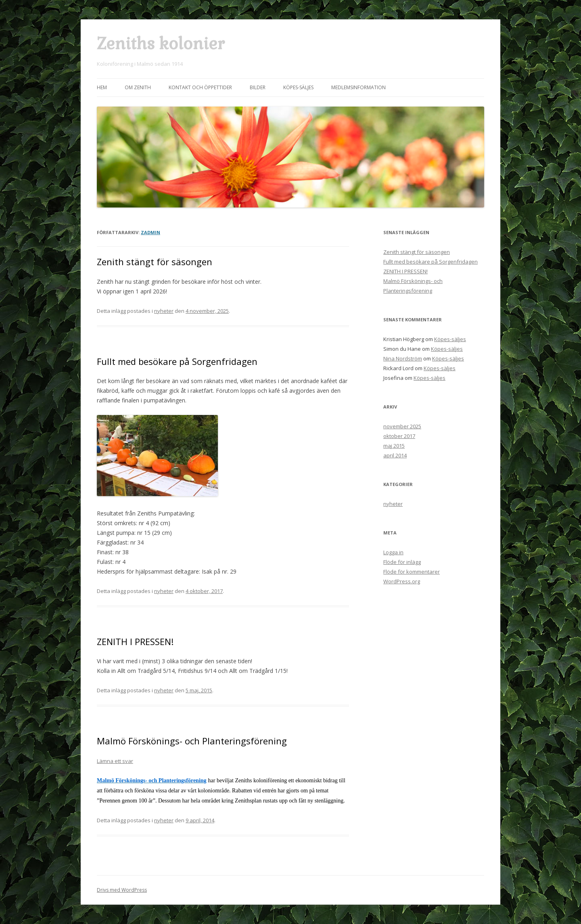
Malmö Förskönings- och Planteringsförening (192, 741)
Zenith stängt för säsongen (155, 262)
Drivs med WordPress (122, 890)
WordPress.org (402, 581)
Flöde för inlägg (402, 562)
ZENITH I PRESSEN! (135, 641)
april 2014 (395, 455)
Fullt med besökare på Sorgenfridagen (177, 361)
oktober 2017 (399, 436)
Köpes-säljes (298, 87)
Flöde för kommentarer (412, 572)
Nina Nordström (403, 358)
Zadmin (150, 232)
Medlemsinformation (358, 87)
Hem (102, 87)
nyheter (164, 311)
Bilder (258, 87)
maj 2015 (394, 446)
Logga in (393, 552)
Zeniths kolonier (161, 44)
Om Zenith (138, 87)
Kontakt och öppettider (200, 87)
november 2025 (402, 426)
